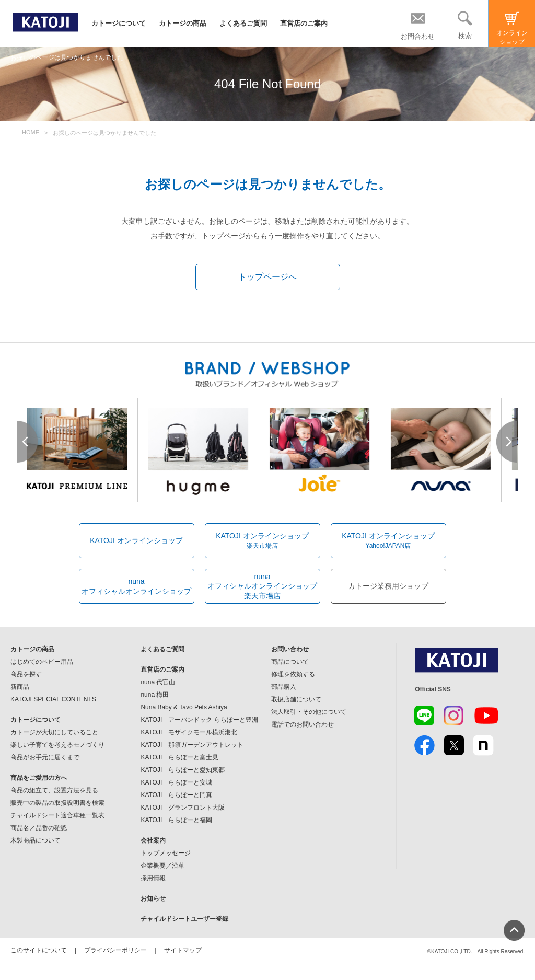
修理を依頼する (293, 674)
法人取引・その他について (309, 712)
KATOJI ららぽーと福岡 (176, 820)
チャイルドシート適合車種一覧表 (57, 815)
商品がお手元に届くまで (45, 757)
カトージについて (119, 23)
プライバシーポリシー (115, 950)
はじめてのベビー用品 (42, 662)
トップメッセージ (166, 853)
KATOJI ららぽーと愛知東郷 (183, 770)
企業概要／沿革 (162, 866)
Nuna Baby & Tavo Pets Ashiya (184, 707)
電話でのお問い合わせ (303, 724)
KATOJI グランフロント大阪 (183, 808)
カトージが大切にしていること (54, 732)
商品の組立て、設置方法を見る (54, 790)
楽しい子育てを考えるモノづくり (57, 745)
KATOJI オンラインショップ (136, 540)
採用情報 (153, 878)
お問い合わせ (290, 649)
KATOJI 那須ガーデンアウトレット (192, 745)
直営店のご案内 (304, 23)
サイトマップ (183, 950)
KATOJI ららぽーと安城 (176, 782)
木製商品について (36, 840)
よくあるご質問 (243, 23)
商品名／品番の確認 (39, 828)
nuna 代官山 (158, 682)
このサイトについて (39, 950)
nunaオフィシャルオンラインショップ (136, 586)
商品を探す (26, 674)
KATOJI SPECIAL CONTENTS (53, 699)
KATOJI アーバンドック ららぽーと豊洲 (199, 720)
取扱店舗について (296, 699)
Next (507, 442)
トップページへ (267, 277)
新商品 (20, 687)
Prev (28, 442)
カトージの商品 (183, 23)
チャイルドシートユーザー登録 (184, 919)
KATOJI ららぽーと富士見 (179, 757)
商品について (290, 662)
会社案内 (153, 840)
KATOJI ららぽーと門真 (176, 795)
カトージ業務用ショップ (388, 586)
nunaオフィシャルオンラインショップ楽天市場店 (262, 586)
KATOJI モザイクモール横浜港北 (189, 732)
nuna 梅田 (155, 695)
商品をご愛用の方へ (39, 778)
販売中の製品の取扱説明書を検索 (57, 803)
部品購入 (284, 687)
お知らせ (153, 898)
